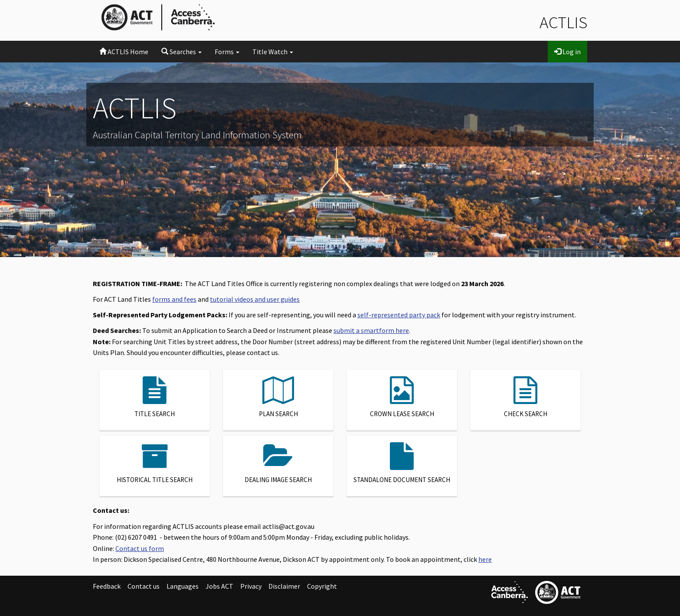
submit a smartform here (371, 330)
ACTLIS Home (124, 52)
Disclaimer (284, 586)
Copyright (322, 586)
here (485, 559)
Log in (567, 52)
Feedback (107, 586)
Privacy (251, 586)
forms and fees (174, 299)
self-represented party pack (399, 315)
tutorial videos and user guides (255, 299)
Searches (181, 52)
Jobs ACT (219, 586)
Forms (227, 52)
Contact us (144, 586)
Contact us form (140, 548)
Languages (183, 586)
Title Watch (273, 52)
